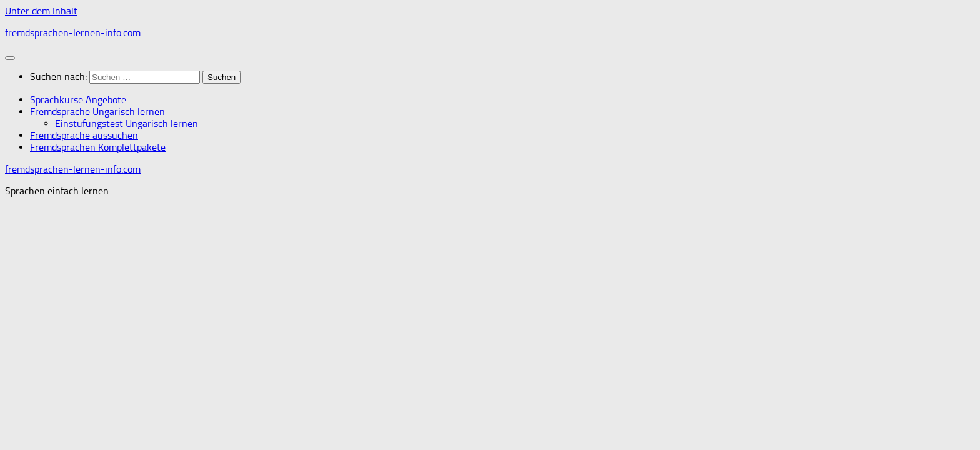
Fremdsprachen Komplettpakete (98, 147)
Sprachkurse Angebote (78, 100)
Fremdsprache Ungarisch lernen (97, 112)
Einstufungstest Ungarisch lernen (127, 123)
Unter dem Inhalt (41, 11)
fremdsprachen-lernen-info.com (73, 33)
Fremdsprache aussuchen (84, 135)
